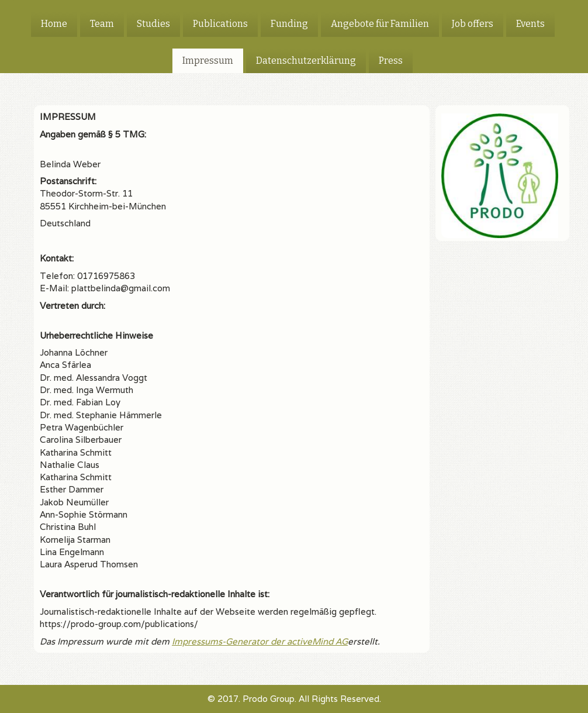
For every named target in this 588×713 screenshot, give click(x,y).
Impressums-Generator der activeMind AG (260, 641)
